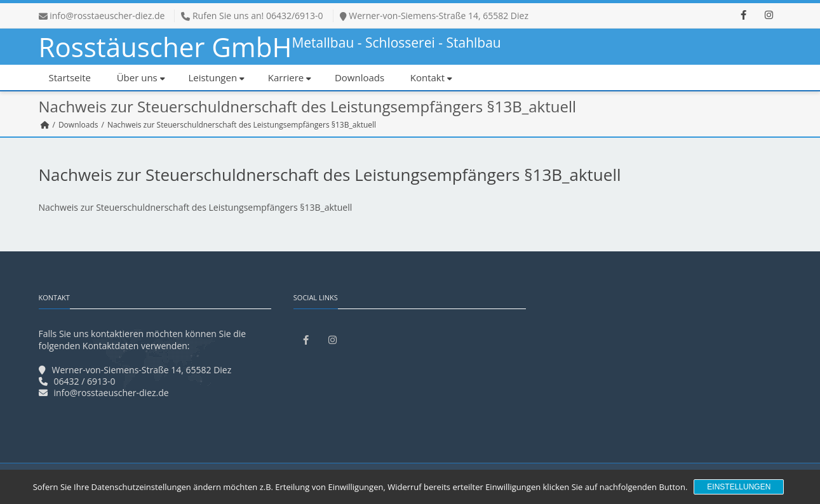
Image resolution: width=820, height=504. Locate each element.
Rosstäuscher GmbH (270, 47)
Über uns (141, 77)
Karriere (290, 77)
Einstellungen (739, 487)
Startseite (70, 77)
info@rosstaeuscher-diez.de (107, 16)
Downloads (360, 77)
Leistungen (216, 77)
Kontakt (431, 77)
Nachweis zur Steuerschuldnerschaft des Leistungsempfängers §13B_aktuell (196, 207)
